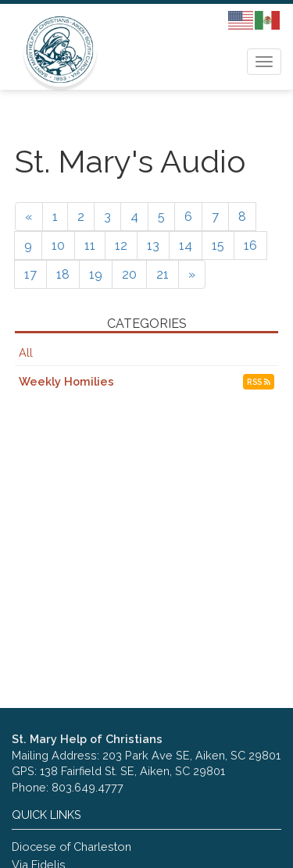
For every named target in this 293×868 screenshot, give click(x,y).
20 (129, 274)
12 (121, 245)
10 (58, 245)
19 (96, 274)
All (26, 352)
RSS (259, 382)
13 (153, 245)
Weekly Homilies (66, 381)
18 (63, 274)
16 (250, 245)
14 (186, 245)
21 (163, 274)
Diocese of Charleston (71, 847)
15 (218, 245)
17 (30, 274)
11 (90, 245)
